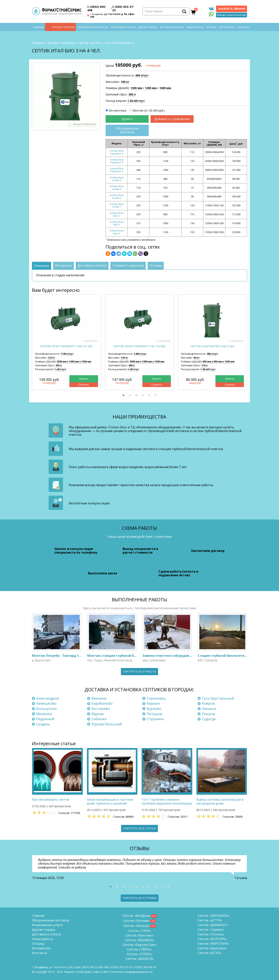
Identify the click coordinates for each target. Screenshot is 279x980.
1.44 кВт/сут (136, 101)
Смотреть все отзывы (140, 898)
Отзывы (211, 27)
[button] (124, 395)
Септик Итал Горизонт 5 (117, 170)
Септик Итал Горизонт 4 (117, 161)
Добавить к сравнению (172, 119)
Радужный (45, 719)
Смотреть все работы (139, 671)
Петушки (154, 714)
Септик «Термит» (211, 930)
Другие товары (148, 27)
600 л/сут (142, 75)
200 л (132, 94)
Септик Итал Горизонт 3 (117, 152)
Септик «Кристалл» (212, 948)
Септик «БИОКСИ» (140, 959)
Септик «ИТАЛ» (90, 43)
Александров (48, 698)
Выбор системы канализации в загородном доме (220, 801)
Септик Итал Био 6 (117, 232)
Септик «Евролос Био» (139, 945)
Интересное (227, 27)
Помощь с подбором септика (232, 15)
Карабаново (102, 703)
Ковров (208, 703)
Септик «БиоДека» (137, 916)
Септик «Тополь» (211, 934)
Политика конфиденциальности (131, 972)
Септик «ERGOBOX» (140, 940)
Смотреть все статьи (139, 828)
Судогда (209, 719)
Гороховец (156, 698)
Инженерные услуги (123, 27)
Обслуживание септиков (93, 27)
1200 (136, 88)
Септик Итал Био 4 (117, 214)
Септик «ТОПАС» (139, 954)
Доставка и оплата (172, 27)
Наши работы (195, 27)
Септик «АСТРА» (210, 920)
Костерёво (101, 709)
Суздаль (43, 724)
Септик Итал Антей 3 (117, 179)
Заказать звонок (232, 9)
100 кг (125, 82)
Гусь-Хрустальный (218, 698)
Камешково (46, 703)
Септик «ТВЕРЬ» (139, 949)
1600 (165, 88)
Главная (39, 27)
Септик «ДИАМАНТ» (213, 925)
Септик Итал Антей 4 (117, 188)
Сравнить (84, 385)
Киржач (153, 703)
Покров (208, 714)
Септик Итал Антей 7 (117, 205)
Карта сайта (102, 972)
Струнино (155, 719)
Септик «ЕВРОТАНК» (213, 944)
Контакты (243, 27)
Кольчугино (46, 709)
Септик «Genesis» (137, 926)
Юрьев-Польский (107, 724)
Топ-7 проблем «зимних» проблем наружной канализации (167, 801)
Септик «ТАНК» (139, 931)
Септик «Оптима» (136, 921)
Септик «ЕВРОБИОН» (214, 916)
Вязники (99, 698)
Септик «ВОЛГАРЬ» (212, 939)
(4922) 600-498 (97, 8)
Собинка (99, 719)
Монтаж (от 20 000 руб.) (149, 110)
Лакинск (209, 709)
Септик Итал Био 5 (117, 223)
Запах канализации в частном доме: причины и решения (110, 801)
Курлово (154, 709)
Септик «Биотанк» (139, 935)
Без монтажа (118, 110)
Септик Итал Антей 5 (117, 197)
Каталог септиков (63, 27)
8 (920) (145, 967)
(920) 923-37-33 (123, 8)
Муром (97, 714)
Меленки (44, 714)
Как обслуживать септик (51, 799)
